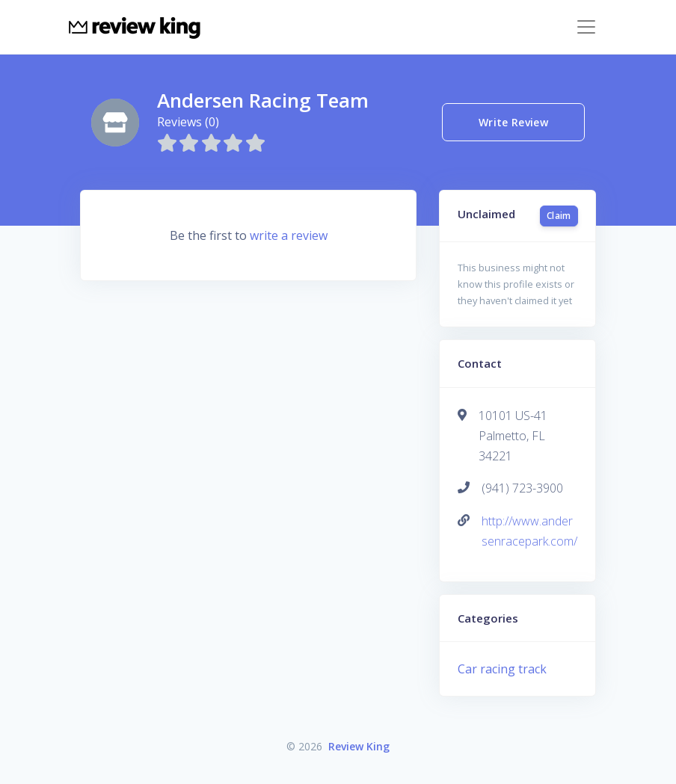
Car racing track (502, 669)
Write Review (513, 122)
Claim (559, 216)
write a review (289, 235)
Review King (359, 746)
